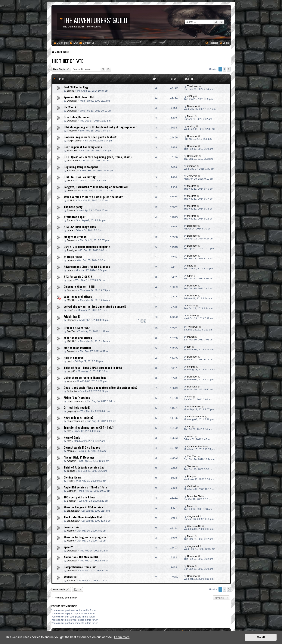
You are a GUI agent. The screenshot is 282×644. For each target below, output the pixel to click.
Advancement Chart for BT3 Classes (87, 267)
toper (70, 280)
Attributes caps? (75, 217)
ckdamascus (74, 190)
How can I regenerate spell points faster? (90, 137)
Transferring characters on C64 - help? (89, 427)
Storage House (73, 257)
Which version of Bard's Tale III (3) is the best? (93, 197)
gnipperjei (72, 411)
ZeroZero (192, 176)
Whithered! (70, 577)
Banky (191, 566)
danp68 (71, 371)
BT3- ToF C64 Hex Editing (80, 177)
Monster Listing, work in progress (85, 537)
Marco (191, 116)
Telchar (71, 471)
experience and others (78, 296)
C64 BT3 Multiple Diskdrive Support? (87, 247)
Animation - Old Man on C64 (81, 557)
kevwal (71, 381)
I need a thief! (73, 527)
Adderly (191, 126)
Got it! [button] (261, 637)
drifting (71, 91)
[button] (229, 69)
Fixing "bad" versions (77, 397)
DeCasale (72, 161)
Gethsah (72, 491)
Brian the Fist (194, 496)
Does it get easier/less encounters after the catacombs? (101, 387)
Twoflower (193, 86)
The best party (73, 207)
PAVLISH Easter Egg (76, 87)
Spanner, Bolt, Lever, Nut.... (81, 97)
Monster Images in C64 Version (83, 507)
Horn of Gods (72, 437)
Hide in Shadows (74, 358)
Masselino (72, 151)
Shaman (71, 210)
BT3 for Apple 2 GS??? (78, 276)
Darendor (72, 101)
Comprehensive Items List (80, 567)
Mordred (192, 186)
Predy (70, 481)
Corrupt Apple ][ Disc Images (82, 447)
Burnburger (73, 170)
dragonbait (73, 511)
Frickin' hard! (72, 316)
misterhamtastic (76, 401)
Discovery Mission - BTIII (79, 286)
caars (70, 230)
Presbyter (72, 131)
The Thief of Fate (67, 61)
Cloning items (72, 477)
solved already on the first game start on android (95, 306)
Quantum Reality (196, 446)
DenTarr (71, 331)
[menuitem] (74, 43)
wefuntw (192, 316)
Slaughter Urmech (75, 237)
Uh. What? (70, 107)
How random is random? (79, 417)
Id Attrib (71, 200)
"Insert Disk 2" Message (79, 457)
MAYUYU (72, 300)
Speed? (68, 547)
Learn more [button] (122, 637)
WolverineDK (194, 526)
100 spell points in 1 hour (80, 497)
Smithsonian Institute (78, 348)
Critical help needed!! (77, 407)
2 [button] (224, 69)
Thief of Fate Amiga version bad (84, 467)
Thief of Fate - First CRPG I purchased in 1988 (93, 368)
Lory (69, 180)
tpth (189, 347)
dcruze (71, 260)
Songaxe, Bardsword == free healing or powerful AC (96, 187)
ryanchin (72, 461)
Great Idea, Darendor (77, 117)
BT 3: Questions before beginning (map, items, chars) (98, 157)
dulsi (69, 361)
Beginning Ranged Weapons (81, 167)
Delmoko (72, 391)
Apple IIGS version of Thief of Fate (85, 487)
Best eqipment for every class (83, 147)
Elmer (70, 220)
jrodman (192, 166)
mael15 (71, 310)
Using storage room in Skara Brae (85, 377)
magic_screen (75, 141)
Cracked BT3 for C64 (77, 328)
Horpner (71, 320)
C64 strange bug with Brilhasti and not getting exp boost (100, 127)
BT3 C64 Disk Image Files (80, 227)
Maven (191, 337)
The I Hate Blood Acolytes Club (83, 517)
